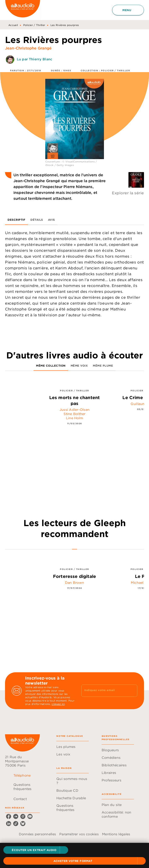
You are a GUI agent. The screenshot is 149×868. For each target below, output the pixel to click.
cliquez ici (58, 704)
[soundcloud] (16, 816)
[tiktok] (16, 824)
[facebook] (9, 816)
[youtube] (30, 816)
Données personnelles (37, 834)
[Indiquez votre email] (104, 691)
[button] (36, 850)
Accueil (13, 25)
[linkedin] (9, 824)
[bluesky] (23, 824)
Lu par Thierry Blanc (34, 59)
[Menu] (128, 10)
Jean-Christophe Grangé (28, 48)
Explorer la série (128, 193)
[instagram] (23, 816)
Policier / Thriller (34, 25)
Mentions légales (116, 834)
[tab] (16, 220)
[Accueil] (23, 10)
